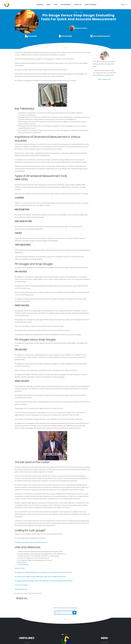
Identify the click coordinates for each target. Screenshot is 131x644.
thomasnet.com (23, 565)
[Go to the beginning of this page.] (65, 619)
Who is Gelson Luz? (104, 79)
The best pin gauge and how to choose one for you (31, 542)
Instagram (27, 642)
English (125, 5)
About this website (90, 5)
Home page (40, 5)
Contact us (78, 5)
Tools (55, 5)
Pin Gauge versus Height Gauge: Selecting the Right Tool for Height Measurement (40, 577)
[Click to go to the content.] (65, 47)
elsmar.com (22, 562)
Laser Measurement (21, 589)
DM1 (81, 12)
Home (76, 12)
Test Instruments (66, 5)
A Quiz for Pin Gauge (21, 585)
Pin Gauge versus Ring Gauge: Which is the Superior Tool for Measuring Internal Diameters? (43, 572)
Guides (48, 5)
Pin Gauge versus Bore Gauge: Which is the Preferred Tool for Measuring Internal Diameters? (44, 581)
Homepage (105, 642)
